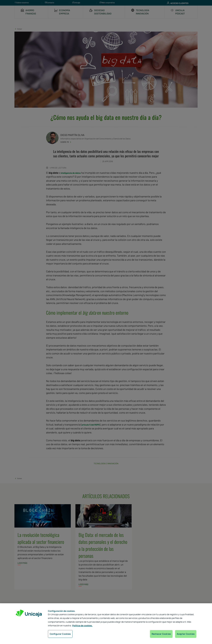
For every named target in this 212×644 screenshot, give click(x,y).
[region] (106, 624)
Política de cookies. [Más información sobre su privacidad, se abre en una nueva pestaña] (82, 626)
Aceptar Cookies (186, 634)
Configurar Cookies (60, 634)
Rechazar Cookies (161, 634)
